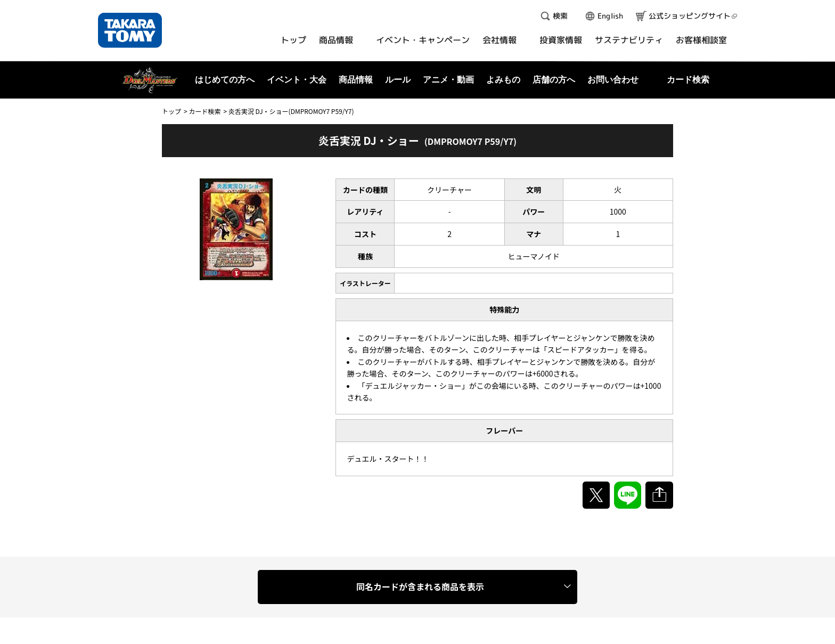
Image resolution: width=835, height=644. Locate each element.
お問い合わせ (613, 80)
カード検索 (204, 111)
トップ (171, 111)
